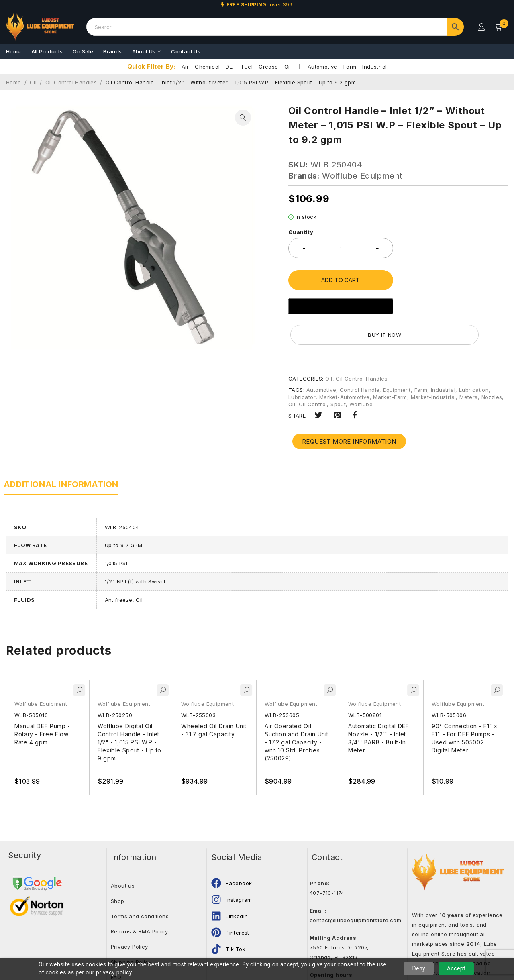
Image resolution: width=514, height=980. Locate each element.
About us (123, 855)
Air (185, 67)
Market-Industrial (433, 367)
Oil (288, 67)
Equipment (397, 359)
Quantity (301, 232)
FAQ (116, 947)
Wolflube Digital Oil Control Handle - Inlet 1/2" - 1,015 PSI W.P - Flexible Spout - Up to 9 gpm (130, 712)
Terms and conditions (140, 886)
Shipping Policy (131, 931)
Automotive (322, 67)
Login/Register (481, 27)
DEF (230, 67)
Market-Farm (390, 367)
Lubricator (302, 367)
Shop (118, 870)
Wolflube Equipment (362, 176)
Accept (456, 968)
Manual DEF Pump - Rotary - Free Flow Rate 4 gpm (43, 704)
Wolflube (361, 374)
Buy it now (455, 304)
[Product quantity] (341, 248)
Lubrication (474, 359)
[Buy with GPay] (341, 306)
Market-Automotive (345, 367)
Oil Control (313, 374)
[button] (243, 118)
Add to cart (341, 280)
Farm (350, 67)
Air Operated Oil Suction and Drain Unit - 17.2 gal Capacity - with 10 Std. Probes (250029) (297, 712)
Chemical (207, 67)
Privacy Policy (130, 916)
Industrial (374, 67)
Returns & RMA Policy (139, 901)
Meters (468, 367)
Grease (268, 67)
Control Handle (360, 359)
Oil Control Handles (71, 82)
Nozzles (492, 367)
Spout (338, 374)
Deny (419, 968)
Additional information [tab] (63, 454)
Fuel (247, 67)
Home (14, 82)
